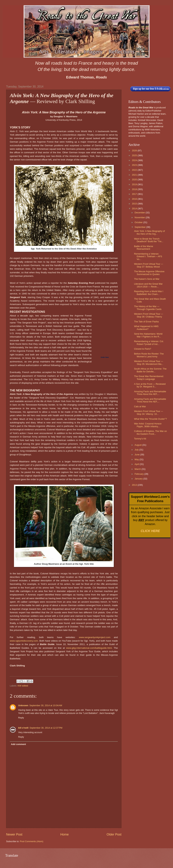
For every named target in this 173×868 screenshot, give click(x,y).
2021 (135, 175)
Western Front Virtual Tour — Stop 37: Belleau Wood (149, 265)
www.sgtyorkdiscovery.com (24, 641)
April (137, 464)
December (140, 213)
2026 (135, 151)
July (137, 450)
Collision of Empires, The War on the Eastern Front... (150, 432)
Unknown (23, 705)
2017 (135, 194)
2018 (135, 189)
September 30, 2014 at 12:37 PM (46, 728)
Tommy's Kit (140, 439)
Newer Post (14, 834)
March (138, 469)
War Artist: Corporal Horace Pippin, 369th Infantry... (148, 425)
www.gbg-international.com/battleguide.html (89, 648)
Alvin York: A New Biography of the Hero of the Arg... (149, 232)
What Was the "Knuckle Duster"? (150, 419)
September (140, 227)
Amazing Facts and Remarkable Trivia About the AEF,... (150, 393)
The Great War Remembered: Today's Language (149, 378)
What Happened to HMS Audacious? (146, 328)
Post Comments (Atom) (32, 841)
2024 (135, 160)
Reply (21, 718)
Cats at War (140, 406)
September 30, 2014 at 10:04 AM (46, 705)
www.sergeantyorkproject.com (95, 637)
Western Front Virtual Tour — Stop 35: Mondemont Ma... (149, 363)
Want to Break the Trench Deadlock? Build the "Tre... (149, 240)
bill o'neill (23, 728)
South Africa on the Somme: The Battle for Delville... (150, 370)
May (137, 459)
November (140, 217)
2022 (135, 170)
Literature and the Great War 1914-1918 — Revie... (148, 285)
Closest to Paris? (143, 349)
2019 (135, 184)
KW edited (23, 686)
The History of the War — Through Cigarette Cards (148, 308)
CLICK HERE (150, 531)
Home (64, 834)
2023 (135, 165)
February (139, 474)
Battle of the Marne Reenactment (144, 248)
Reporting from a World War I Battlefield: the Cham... (149, 293)
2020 (135, 180)
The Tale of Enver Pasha (146, 322)
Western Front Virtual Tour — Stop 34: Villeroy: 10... (149, 413)
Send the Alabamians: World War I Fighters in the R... (148, 335)
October (139, 222)
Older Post (114, 834)
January (139, 479)
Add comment (18, 744)
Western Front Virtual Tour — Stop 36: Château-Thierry (149, 315)
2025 (135, 155)
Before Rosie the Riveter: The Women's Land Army (149, 355)
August (138, 445)
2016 (135, 199)
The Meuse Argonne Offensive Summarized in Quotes (149, 273)
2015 (135, 204)
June (137, 455)
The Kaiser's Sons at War (147, 279)
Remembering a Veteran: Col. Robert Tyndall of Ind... (149, 343)
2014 (135, 209)
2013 (135, 485)
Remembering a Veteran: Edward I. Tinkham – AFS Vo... (148, 256)
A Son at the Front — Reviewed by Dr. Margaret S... (150, 385)
